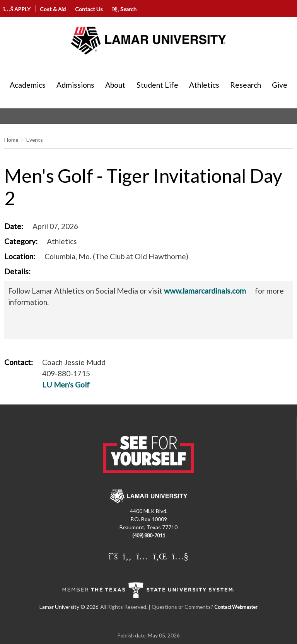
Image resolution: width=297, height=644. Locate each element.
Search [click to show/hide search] (124, 9)
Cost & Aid (53, 9)
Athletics (204, 85)
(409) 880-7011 (149, 536)
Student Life (157, 85)
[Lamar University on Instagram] (142, 556)
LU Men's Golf (66, 385)
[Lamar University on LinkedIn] (160, 556)
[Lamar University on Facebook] (127, 556)
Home (11, 140)
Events (35, 140)
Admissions (75, 85)
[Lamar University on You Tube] (180, 556)
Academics (28, 85)
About (115, 85)
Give (280, 85)
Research (246, 85)
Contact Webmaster (236, 607)
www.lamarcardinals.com (205, 291)
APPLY (17, 9)
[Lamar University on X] (113, 556)
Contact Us (89, 9)
